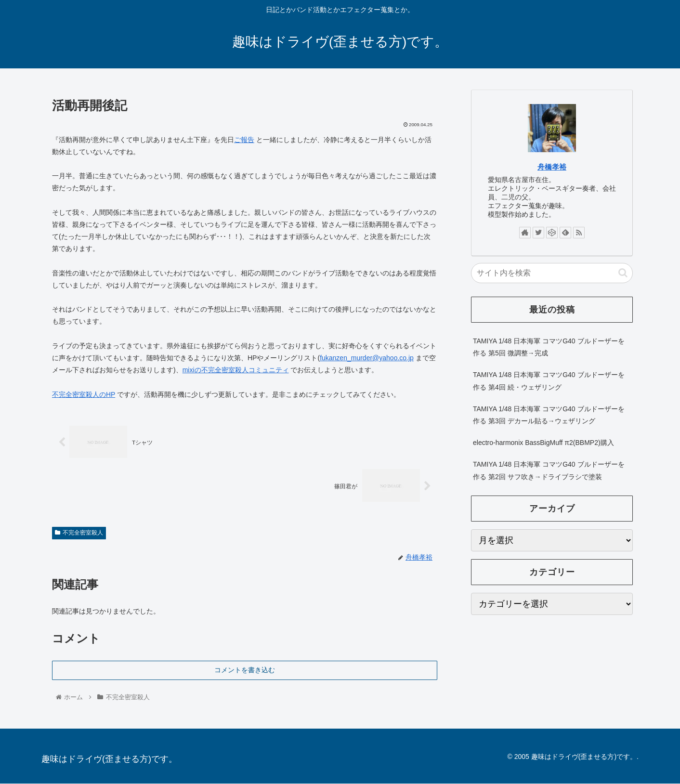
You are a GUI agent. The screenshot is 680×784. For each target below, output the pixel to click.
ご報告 (244, 140)
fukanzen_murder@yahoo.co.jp (367, 358)
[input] (552, 273)
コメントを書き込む (245, 670)
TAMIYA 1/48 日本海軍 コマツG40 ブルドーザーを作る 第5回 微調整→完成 (549, 347)
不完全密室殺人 (79, 533)
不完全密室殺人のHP (84, 394)
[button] (623, 273)
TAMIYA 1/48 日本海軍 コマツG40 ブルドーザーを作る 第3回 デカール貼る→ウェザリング (549, 415)
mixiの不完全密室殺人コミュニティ (236, 370)
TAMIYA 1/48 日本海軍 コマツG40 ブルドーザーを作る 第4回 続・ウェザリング (549, 381)
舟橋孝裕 (552, 167)
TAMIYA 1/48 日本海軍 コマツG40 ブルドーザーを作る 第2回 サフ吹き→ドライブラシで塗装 (549, 470)
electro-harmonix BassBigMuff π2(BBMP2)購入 (543, 443)
